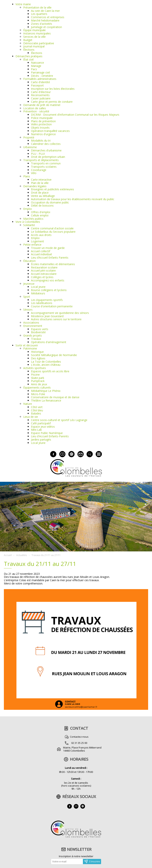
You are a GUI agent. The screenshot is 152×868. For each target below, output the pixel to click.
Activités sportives (35, 368)
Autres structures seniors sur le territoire (56, 319)
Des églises (38, 358)
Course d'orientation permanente (52, 306)
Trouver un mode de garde (48, 248)
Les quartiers (39, 14)
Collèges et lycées (42, 277)
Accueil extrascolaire (44, 274)
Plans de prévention (43, 121)
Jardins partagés (41, 440)
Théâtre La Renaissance (46, 400)
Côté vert (37, 407)
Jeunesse (29, 284)
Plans (27, 176)
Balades (36, 413)
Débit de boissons (42, 205)
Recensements (40, 95)
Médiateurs (38, 293)
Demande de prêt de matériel (42, 105)
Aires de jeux (39, 384)
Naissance (37, 63)
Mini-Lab (36, 430)
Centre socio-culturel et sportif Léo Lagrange (59, 420)
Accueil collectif (41, 251)
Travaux (36, 339)
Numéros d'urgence (43, 134)
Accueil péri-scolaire (43, 270)
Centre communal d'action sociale (52, 228)
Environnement (33, 326)
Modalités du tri (41, 141)
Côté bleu (37, 410)
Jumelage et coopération (46, 27)
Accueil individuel (41, 254)
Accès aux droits (41, 235)
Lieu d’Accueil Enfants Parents (50, 258)
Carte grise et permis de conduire (52, 102)
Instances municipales (37, 33)
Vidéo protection (41, 124)
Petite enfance (32, 245)
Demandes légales (35, 186)
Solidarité (29, 225)
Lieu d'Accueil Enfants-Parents (50, 436)
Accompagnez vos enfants (48, 280)
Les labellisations (42, 303)
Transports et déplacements (41, 160)
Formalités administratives (40, 79)
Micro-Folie (38, 394)
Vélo (34, 173)
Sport (27, 297)
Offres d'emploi (41, 212)
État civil (28, 59)
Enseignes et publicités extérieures (52, 189)
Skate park (38, 378)
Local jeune (38, 287)
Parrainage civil (40, 72)
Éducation (29, 261)
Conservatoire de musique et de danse (55, 397)
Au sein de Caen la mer (45, 11)
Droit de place (40, 193)
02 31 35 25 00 (79, 743)
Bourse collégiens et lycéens (49, 290)
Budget (28, 40)
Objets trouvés (40, 128)
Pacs (34, 69)
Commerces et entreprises (48, 17)
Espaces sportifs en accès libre (50, 371)
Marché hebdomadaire (45, 20)
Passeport (37, 85)
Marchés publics (33, 219)
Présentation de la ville (37, 7)
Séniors (28, 310)
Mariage (36, 66)
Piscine (35, 375)
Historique (37, 352)
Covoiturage (39, 170)
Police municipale (42, 118)
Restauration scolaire (44, 267)
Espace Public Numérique (47, 433)
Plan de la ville (40, 183)
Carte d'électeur (41, 92)
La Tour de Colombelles (46, 362)
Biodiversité (38, 332)
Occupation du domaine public (50, 202)
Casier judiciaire (41, 98)
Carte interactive (41, 180)
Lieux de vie (31, 417)
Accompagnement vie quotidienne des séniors (60, 313)
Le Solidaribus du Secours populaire (53, 232)
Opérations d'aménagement (49, 342)
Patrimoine (30, 348)
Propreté (29, 137)
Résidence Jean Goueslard (47, 316)
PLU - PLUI (38, 154)
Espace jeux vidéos (43, 427)
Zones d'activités (42, 24)
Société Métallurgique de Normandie (54, 355)
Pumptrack (38, 381)
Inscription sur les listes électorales (53, 89)
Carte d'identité (40, 82)
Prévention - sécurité (36, 111)
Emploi (27, 209)
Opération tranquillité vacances (50, 131)
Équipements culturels (37, 387)
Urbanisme (30, 147)
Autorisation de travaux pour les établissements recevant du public (73, 199)
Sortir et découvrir (27, 345)
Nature (28, 404)
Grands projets (33, 335)
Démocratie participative (39, 43)
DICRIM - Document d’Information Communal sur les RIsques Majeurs (75, 115)
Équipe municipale (34, 30)
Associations (31, 323)
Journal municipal (34, 46)
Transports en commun (46, 163)
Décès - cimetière (42, 76)
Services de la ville (34, 37)
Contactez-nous (79, 737)
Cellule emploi (40, 215)
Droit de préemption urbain (48, 157)
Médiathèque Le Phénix (46, 391)
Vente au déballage (43, 196)
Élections (29, 50)
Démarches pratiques (29, 56)
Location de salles (35, 108)
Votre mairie (23, 4)
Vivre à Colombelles (28, 222)
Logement (37, 241)
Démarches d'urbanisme (46, 150)
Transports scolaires (44, 167)
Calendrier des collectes (46, 144)
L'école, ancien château (46, 365)
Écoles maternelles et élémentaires (53, 264)
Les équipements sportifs (47, 300)
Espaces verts (40, 329)
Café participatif (41, 423)
